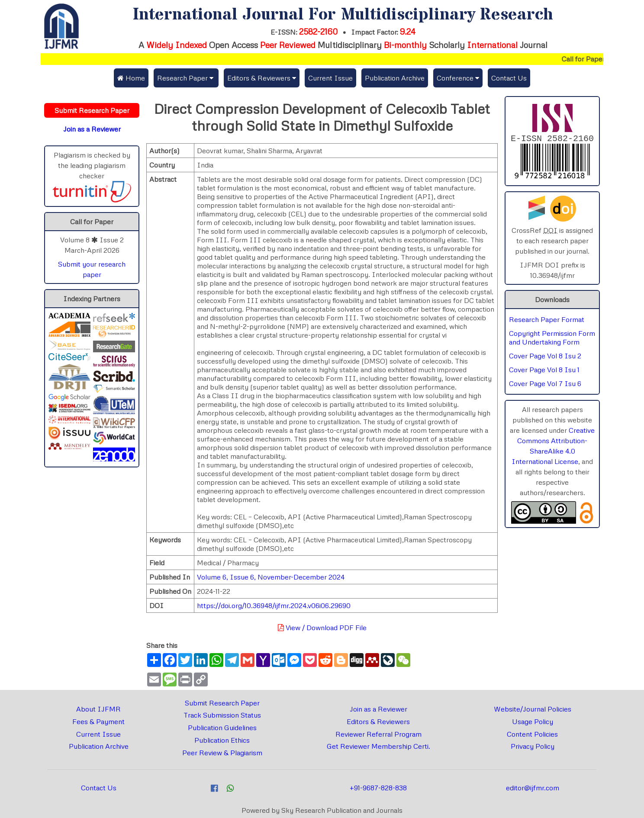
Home (131, 78)
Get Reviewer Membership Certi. (378, 746)
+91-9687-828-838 (378, 788)
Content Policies (532, 734)
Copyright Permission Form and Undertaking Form (552, 339)
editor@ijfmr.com (533, 788)
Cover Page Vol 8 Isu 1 (544, 371)
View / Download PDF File (322, 628)
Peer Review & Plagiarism (222, 753)
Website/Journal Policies (533, 709)
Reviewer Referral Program (378, 734)
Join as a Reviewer (378, 709)
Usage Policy (533, 721)
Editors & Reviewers (378, 721)
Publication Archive (395, 78)
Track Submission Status (222, 715)
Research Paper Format (547, 321)
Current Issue (330, 78)
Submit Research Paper (222, 703)
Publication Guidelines (222, 728)
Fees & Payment (98, 721)
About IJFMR (98, 709)
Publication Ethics (222, 740)
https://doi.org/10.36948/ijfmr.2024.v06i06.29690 (274, 605)
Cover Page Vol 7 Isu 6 (545, 385)
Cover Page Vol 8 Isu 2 (545, 357)
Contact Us (509, 78)
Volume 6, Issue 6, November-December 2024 (271, 577)
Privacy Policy (533, 746)
